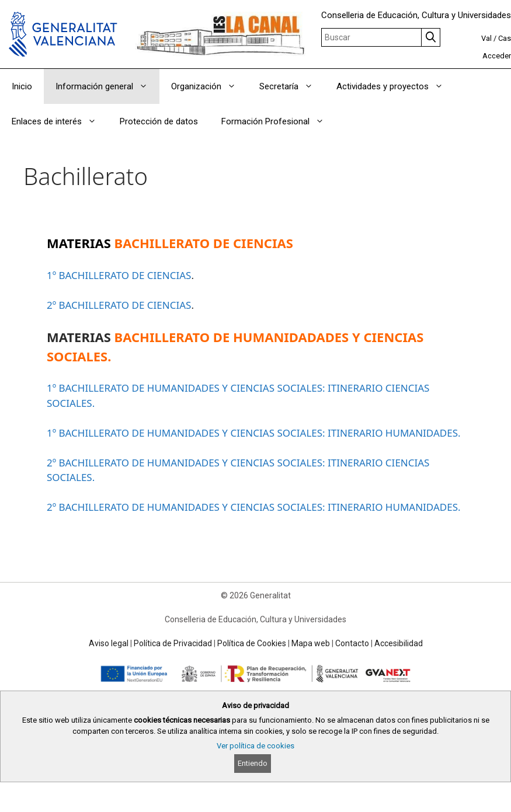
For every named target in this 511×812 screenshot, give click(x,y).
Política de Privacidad (173, 643)
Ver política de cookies (255, 746)
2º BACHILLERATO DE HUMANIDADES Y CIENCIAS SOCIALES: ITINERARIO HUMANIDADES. (254, 507)
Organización (209, 86)
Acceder (497, 56)
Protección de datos (159, 121)
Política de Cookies (252, 643)
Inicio (22, 86)
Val (486, 38)
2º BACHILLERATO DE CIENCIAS (119, 305)
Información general (107, 86)
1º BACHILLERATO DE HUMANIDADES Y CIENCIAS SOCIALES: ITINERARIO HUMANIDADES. (254, 433)
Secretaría (292, 86)
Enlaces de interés (60, 121)
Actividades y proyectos (396, 86)
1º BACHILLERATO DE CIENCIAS (119, 275)
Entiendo (253, 763)
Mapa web (311, 643)
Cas (505, 38)
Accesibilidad (399, 643)
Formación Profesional (279, 121)
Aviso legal (109, 643)
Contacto (352, 643)
